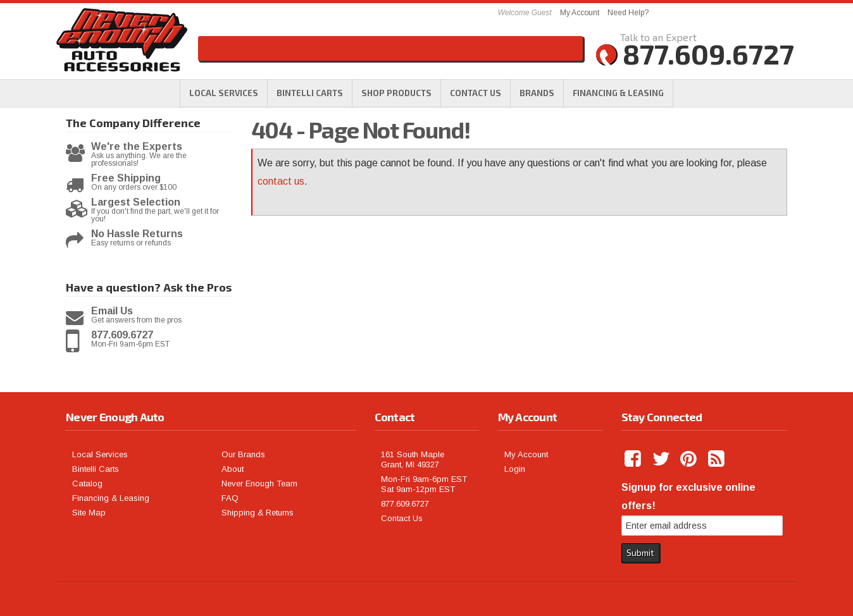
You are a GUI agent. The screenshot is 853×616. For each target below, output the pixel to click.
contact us (281, 181)
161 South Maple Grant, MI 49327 (413, 459)
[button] (396, 93)
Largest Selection (136, 202)
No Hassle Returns (137, 234)
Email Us (112, 311)
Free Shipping (126, 178)
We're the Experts (137, 147)
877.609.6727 (122, 335)
